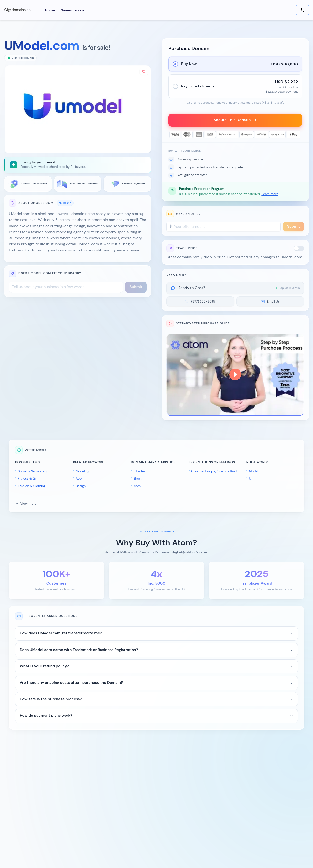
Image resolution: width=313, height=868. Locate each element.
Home (53, 10)
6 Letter (139, 473)
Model (254, 473)
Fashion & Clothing (32, 487)
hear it (65, 203)
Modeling (82, 473)
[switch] (299, 250)
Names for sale (76, 10)
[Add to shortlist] (143, 72)
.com (137, 487)
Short (138, 480)
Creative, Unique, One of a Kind (214, 473)
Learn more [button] (270, 196)
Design (81, 487)
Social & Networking (33, 473)
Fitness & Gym (29, 480)
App (79, 480)
